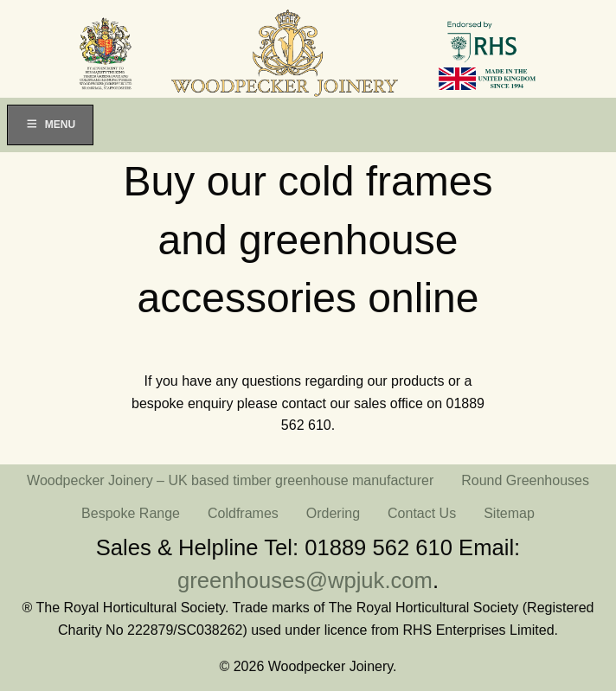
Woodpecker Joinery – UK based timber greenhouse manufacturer (230, 480)
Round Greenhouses (525, 480)
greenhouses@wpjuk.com (305, 580)
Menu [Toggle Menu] (50, 125)
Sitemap (509, 513)
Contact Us (422, 513)
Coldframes (243, 513)
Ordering (333, 513)
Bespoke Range (131, 513)
